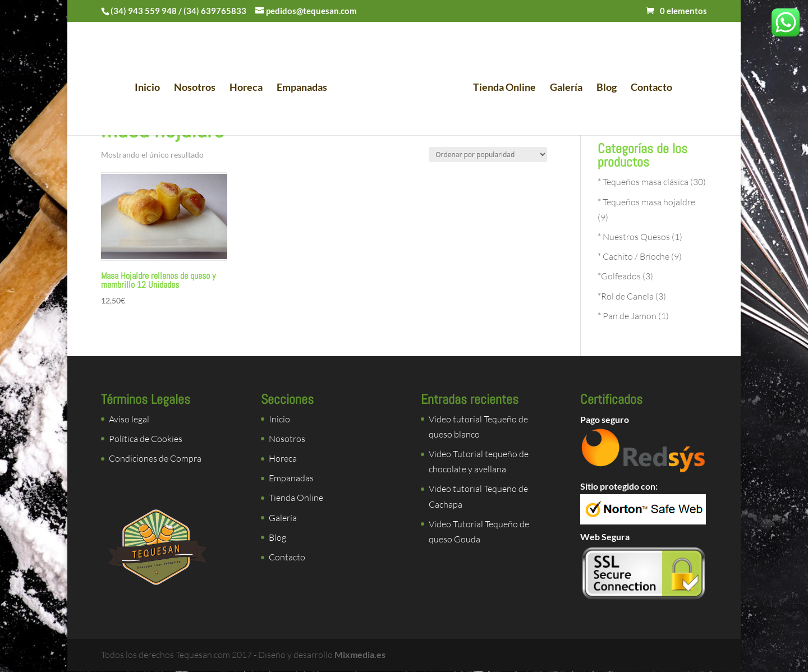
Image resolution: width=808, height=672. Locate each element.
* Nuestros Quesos (634, 237)
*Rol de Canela (626, 296)
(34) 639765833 (215, 11)
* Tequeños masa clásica (643, 182)
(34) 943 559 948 (144, 11)
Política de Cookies (146, 439)
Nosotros (198, 88)
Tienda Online (501, 88)
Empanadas (305, 88)
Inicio (151, 88)
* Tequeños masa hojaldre (646, 202)
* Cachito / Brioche (633, 256)
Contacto (648, 88)
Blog (603, 88)
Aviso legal (129, 419)
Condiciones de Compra (155, 458)
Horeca (249, 88)
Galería (563, 88)
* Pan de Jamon (627, 316)
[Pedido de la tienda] (488, 155)
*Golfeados (619, 276)
